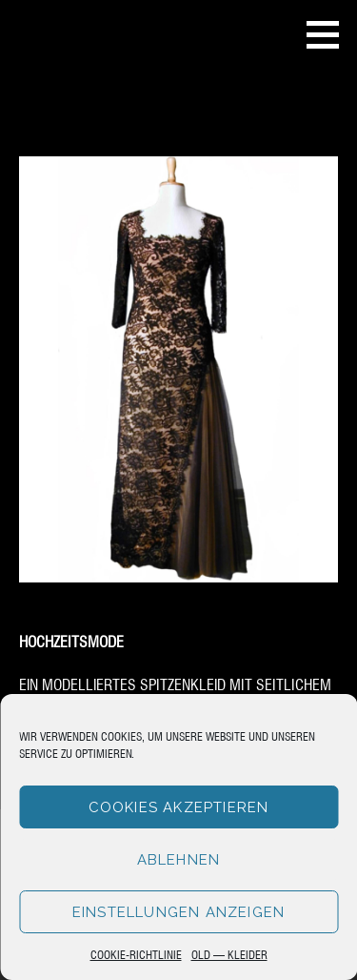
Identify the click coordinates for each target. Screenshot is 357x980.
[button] (329, 34)
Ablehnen (179, 860)
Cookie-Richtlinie (136, 954)
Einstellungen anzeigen (178, 912)
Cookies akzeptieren (179, 807)
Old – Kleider (229, 954)
